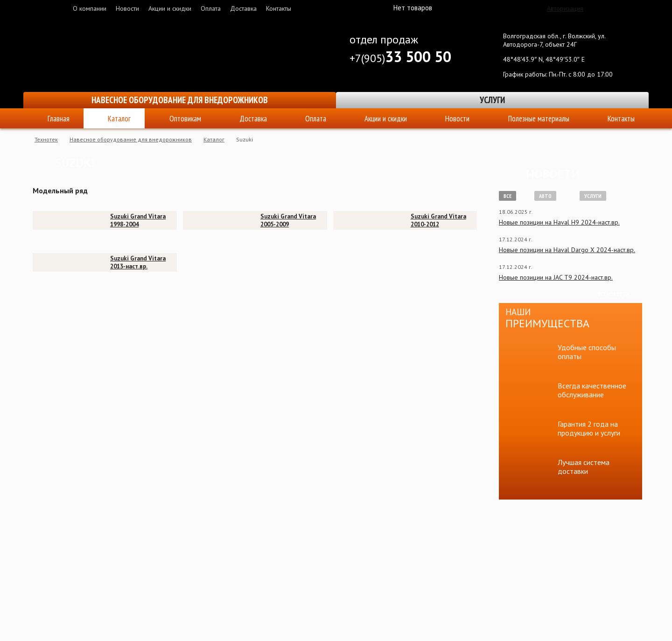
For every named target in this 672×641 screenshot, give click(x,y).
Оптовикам (185, 119)
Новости (127, 8)
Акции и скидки (170, 8)
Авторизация (565, 8)
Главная (59, 119)
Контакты (279, 8)
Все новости (613, 294)
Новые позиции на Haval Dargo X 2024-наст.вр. (567, 250)
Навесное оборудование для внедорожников (180, 100)
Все (507, 196)
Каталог (119, 119)
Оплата (211, 8)
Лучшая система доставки (584, 467)
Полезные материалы (539, 119)
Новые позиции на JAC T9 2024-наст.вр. (556, 277)
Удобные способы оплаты (587, 352)
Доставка (243, 8)
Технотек (46, 139)
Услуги (492, 100)
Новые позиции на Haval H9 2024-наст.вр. (559, 222)
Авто (545, 196)
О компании (90, 8)
